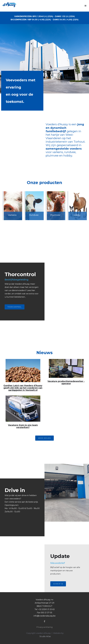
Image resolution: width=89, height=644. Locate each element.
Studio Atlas (45, 636)
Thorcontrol (15, 307)
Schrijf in (58, 584)
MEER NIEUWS (44, 438)
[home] (8, 5)
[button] (86, 6)
